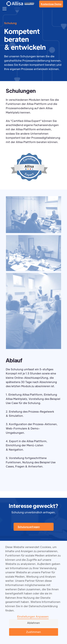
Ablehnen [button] (33, 623)
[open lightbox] (33, 215)
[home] (15, 4)
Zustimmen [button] (33, 632)
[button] (4, 9)
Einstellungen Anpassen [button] (33, 616)
